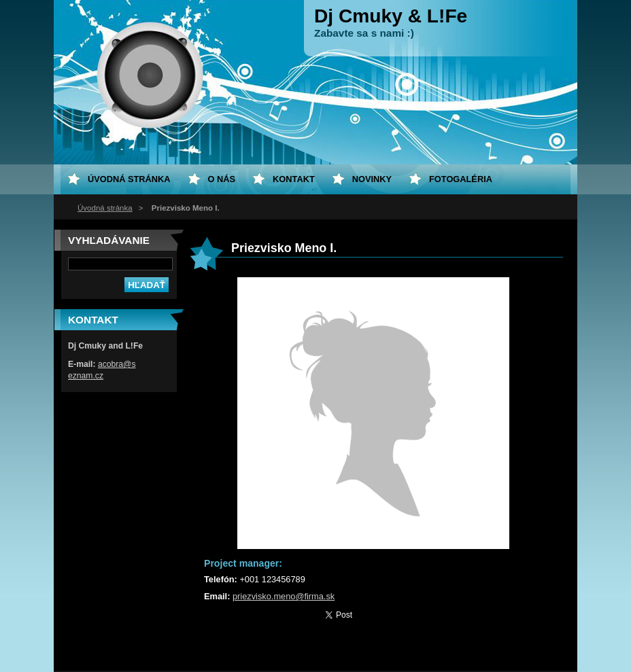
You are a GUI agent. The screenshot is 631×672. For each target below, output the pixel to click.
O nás (222, 179)
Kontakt (294, 179)
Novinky (372, 179)
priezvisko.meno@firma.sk (284, 596)
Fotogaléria (461, 179)
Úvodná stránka (105, 208)
